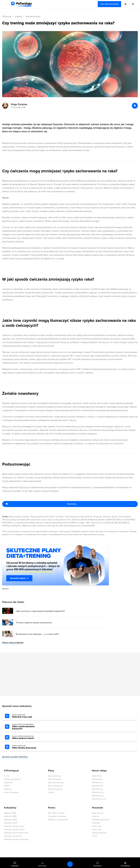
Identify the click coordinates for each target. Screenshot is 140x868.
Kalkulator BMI (10, 813)
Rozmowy (98, 866)
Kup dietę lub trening (109, 4)
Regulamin (8, 783)
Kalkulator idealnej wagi (14, 826)
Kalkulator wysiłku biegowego (16, 839)
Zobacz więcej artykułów (13, 643)
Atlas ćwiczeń (98, 813)
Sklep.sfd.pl (97, 776)
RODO (7, 786)
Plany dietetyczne (55, 786)
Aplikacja (8, 789)
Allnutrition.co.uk (99, 799)
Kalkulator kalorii (11, 823)
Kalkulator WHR (10, 820)
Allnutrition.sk (98, 786)
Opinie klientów (55, 776)
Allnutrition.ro (97, 789)
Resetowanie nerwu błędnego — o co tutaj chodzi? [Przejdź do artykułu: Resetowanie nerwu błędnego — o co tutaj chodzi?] (37, 634)
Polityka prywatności (13, 779)
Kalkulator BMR (10, 816)
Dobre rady (97, 829)
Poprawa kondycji (33, 16)
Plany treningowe (55, 789)
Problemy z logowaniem (58, 820)
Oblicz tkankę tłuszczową (27, 747)
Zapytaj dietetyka (99, 833)
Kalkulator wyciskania (13, 836)
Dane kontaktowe (11, 792)
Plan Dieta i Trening (56, 813)
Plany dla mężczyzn (56, 783)
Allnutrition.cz (98, 783)
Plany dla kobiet (55, 779)
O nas (7, 776)
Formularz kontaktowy (57, 816)
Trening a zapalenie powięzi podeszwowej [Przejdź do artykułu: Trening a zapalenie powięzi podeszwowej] (34, 623)
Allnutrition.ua (98, 796)
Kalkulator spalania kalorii (14, 829)
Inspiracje (96, 823)
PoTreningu (7, 16)
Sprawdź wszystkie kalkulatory (15, 757)
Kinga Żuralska (19, 104)
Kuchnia (95, 816)
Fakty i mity (97, 826)
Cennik (51, 792)
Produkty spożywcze (101, 820)
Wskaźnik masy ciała (27, 716)
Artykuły (19, 16)
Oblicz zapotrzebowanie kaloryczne (27, 727)
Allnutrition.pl (97, 779)
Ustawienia (125, 866)
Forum (95, 836)
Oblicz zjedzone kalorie (27, 737)
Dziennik (15, 866)
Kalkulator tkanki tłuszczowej (16, 833)
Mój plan (42, 866)
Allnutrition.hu (98, 792)
